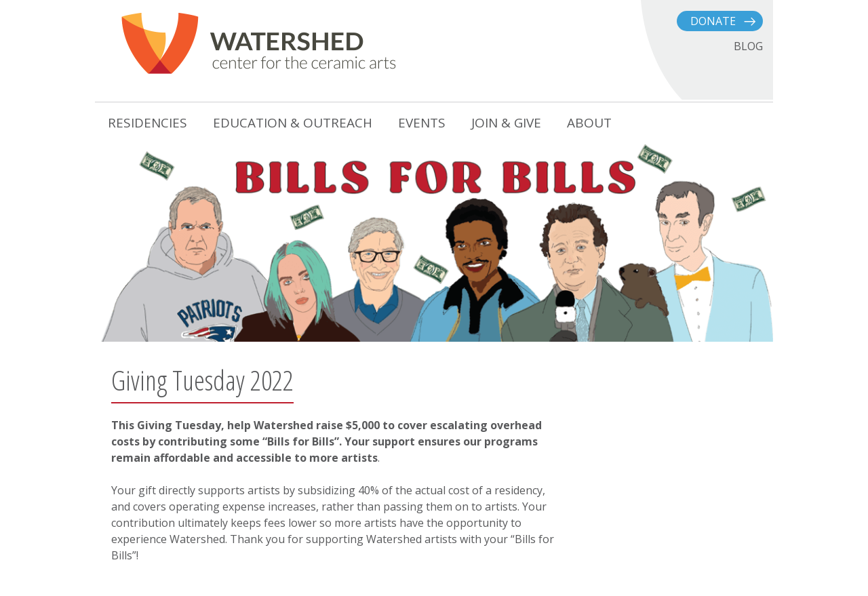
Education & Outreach (293, 123)
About (589, 123)
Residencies (147, 123)
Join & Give (506, 123)
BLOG (748, 46)
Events (422, 123)
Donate (713, 21)
